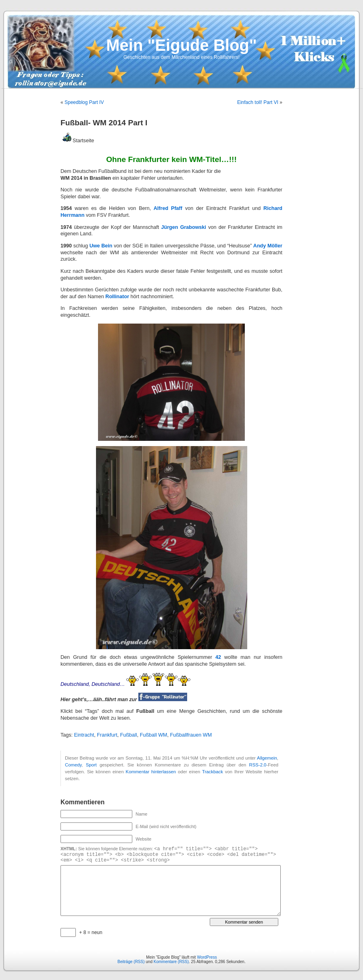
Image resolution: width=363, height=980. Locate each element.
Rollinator (118, 297)
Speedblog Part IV (84, 102)
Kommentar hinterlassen (151, 772)
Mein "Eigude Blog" (181, 45)
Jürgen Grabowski (184, 227)
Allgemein (267, 758)
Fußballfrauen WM (191, 735)
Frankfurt (107, 735)
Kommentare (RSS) (171, 962)
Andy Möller (268, 246)
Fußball (129, 735)
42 (218, 657)
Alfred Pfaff (168, 208)
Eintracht (84, 735)
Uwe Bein (101, 246)
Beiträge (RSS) (131, 962)
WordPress (207, 957)
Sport (91, 765)
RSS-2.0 (258, 765)
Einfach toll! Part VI (258, 102)
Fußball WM (154, 735)
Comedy (73, 765)
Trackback (213, 772)
